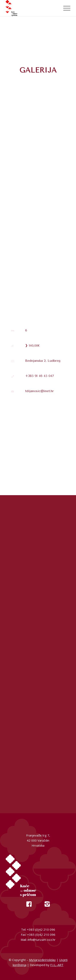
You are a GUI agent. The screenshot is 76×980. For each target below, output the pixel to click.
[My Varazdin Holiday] (32, 8)
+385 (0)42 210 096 (41, 929)
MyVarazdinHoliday (42, 960)
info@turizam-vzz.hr (42, 940)
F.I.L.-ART (57, 965)
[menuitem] (65, 8)
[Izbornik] (65, 8)
